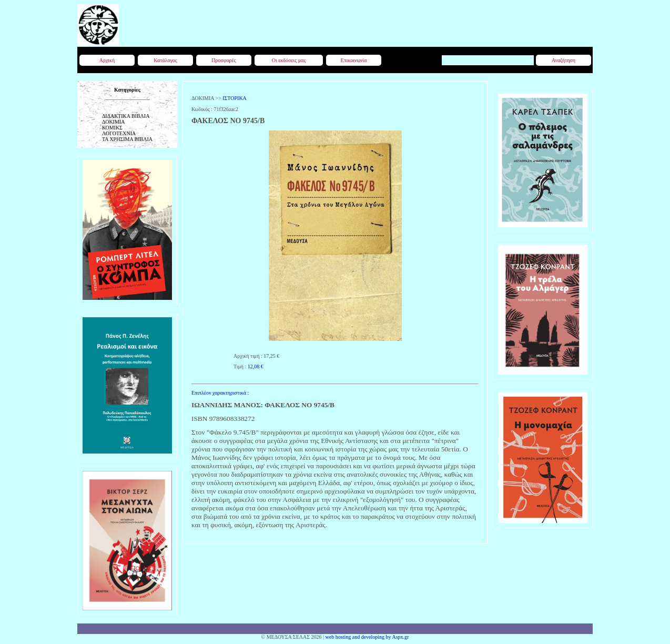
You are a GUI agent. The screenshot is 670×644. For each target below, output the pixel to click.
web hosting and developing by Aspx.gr (367, 637)
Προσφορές (224, 60)
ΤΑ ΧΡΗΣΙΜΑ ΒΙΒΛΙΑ (127, 139)
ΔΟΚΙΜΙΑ (113, 122)
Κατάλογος (165, 60)
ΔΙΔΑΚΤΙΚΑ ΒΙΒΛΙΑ (126, 116)
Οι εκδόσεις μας (289, 60)
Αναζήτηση (564, 60)
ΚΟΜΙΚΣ (112, 128)
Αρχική (107, 60)
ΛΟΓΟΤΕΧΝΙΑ (119, 133)
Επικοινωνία (354, 60)
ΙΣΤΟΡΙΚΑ (235, 98)
